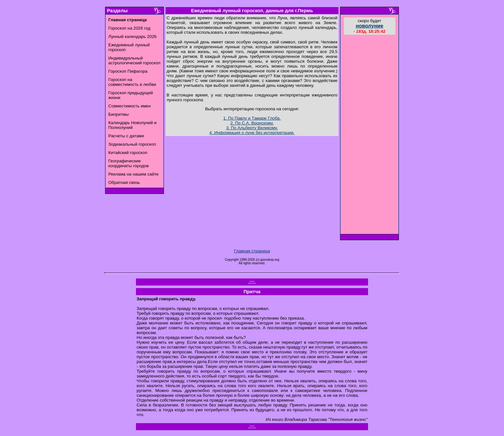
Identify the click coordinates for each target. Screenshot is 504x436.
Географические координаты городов (129, 163)
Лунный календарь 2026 (132, 36)
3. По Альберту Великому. (252, 128)
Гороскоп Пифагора (128, 71)
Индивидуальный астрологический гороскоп (134, 60)
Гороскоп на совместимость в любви (132, 82)
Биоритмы (118, 114)
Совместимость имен (130, 106)
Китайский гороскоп (128, 153)
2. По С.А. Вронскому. (252, 123)
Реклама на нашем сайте (133, 174)
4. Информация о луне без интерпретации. (252, 133)
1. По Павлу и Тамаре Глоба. (252, 118)
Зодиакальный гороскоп (132, 144)
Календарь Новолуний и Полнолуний (132, 125)
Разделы (117, 11)
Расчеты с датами (126, 136)
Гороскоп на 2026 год (129, 28)
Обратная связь (124, 182)
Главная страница (252, 251)
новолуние (370, 26)
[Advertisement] (370, 135)
